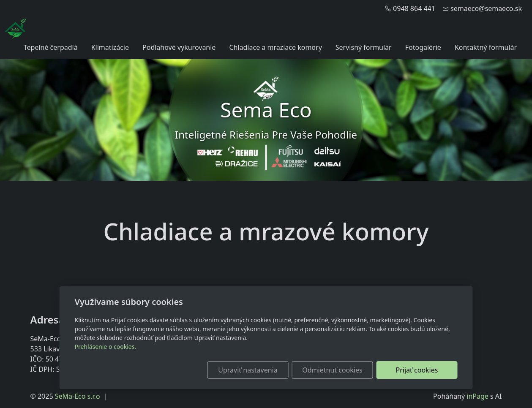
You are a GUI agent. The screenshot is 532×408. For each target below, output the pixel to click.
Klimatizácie (110, 47)
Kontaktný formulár (486, 47)
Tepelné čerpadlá (51, 47)
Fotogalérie (423, 47)
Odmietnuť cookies (332, 370)
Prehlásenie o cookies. (106, 347)
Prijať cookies (417, 370)
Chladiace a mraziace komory (275, 47)
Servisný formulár (364, 47)
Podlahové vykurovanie (179, 47)
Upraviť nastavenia (248, 370)
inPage (477, 396)
